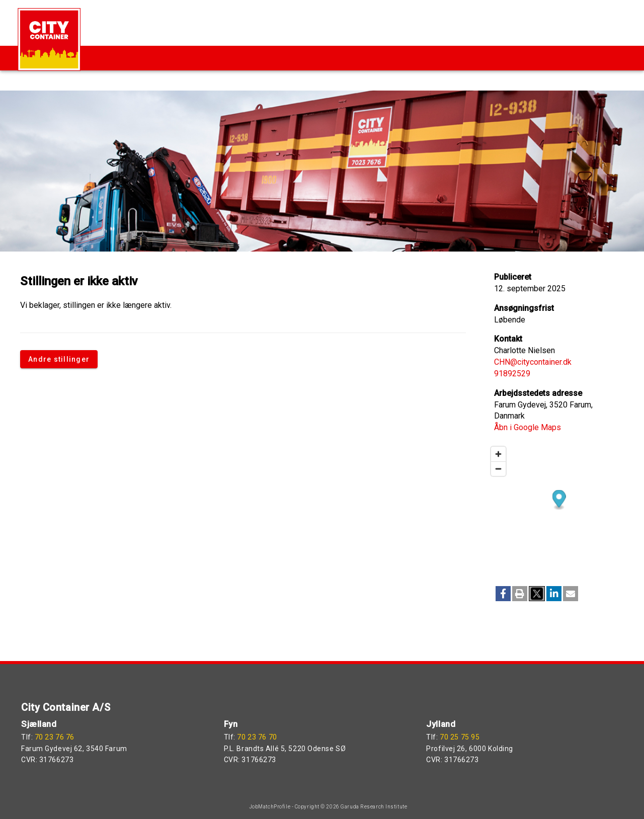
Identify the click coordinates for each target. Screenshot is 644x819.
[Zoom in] (498, 454)
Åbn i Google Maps (528, 427)
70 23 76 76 (55, 737)
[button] (503, 594)
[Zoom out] (498, 469)
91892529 (512, 374)
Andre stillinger (59, 359)
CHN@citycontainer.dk (533, 362)
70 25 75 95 (460, 737)
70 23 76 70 (257, 737)
